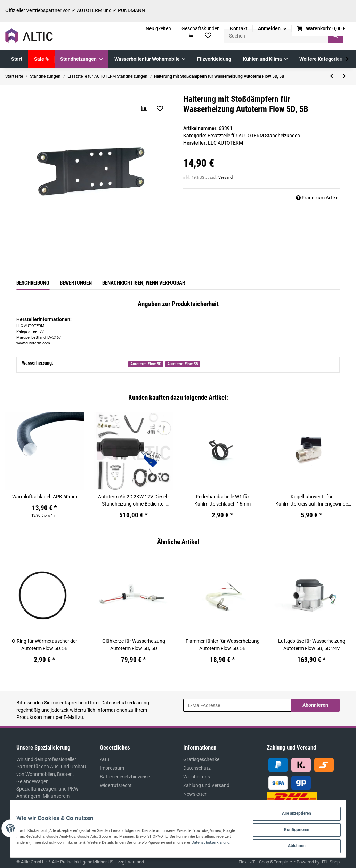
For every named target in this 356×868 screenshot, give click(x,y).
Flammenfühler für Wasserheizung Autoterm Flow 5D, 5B (223, 645)
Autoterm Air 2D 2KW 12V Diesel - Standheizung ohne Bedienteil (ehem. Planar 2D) (134, 501)
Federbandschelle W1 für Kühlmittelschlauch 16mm (222, 500)
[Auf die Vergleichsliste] (144, 108)
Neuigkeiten (158, 28)
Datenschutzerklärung (125, 703)
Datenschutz (197, 768)
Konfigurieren (297, 828)
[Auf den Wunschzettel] (160, 108)
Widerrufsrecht (116, 785)
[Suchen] (276, 36)
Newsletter (195, 794)
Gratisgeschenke (201, 759)
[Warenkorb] (321, 29)
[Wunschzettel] (208, 36)
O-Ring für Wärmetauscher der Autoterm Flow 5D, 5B (44, 645)
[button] (272, 29)
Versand (225, 177)
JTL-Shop (330, 862)
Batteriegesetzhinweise (125, 777)
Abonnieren (315, 705)
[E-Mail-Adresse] (237, 705)
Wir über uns (197, 777)
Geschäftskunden (201, 28)
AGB (105, 759)
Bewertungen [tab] (76, 283)
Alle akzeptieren (297, 811)
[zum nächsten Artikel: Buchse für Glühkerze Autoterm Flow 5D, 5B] (344, 76)
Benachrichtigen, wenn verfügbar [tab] (144, 283)
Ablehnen (297, 845)
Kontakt (239, 28)
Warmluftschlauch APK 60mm (45, 497)
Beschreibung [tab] (33, 283)
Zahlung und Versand (206, 785)
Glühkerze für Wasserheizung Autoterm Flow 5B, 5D (134, 645)
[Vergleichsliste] (191, 36)
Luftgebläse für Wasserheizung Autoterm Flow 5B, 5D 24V (312, 645)
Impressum (112, 768)
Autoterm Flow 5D (146, 364)
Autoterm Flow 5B (183, 364)
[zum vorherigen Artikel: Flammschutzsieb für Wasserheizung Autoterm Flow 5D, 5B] (331, 76)
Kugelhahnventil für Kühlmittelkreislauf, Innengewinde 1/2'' (312, 501)
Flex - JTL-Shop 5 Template (266, 862)
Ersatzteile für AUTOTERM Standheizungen (254, 136)
